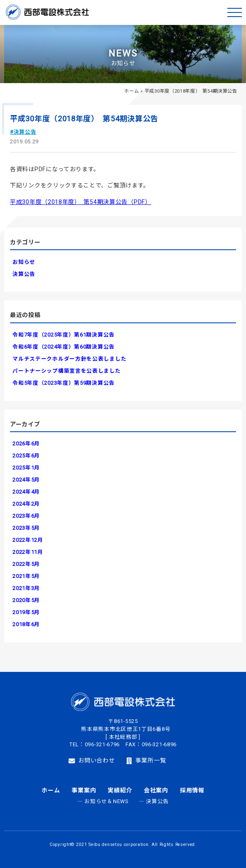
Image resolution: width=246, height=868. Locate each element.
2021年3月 (26, 588)
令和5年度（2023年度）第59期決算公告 (64, 383)
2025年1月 (26, 468)
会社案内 (156, 790)
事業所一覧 (146, 761)
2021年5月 (26, 576)
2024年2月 (26, 504)
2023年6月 (26, 516)
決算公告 (24, 274)
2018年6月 (26, 624)
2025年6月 (26, 456)
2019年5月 (26, 612)
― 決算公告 (154, 801)
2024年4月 (26, 492)
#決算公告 (23, 132)
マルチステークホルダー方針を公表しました (69, 359)
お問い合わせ (92, 761)
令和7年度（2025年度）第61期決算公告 (64, 335)
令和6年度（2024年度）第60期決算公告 (64, 347)
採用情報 (192, 790)
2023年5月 (26, 528)
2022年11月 (28, 552)
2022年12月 (28, 540)
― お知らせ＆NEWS (103, 801)
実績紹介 (120, 790)
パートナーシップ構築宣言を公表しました (66, 371)
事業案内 (84, 790)
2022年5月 (26, 564)
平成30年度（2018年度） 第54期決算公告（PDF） (81, 202)
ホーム (132, 91)
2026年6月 (26, 444)
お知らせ (24, 262)
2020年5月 (26, 600)
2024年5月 (26, 480)
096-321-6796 (102, 744)
